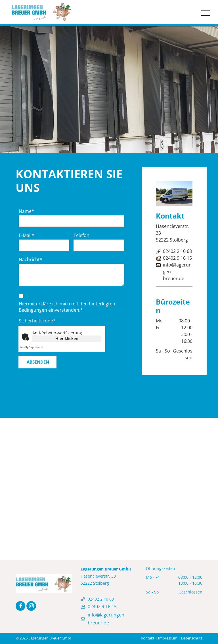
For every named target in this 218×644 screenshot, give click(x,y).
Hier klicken (67, 338)
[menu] (206, 13)
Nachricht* (31, 259)
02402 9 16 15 (177, 258)
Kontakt (148, 638)
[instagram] (31, 607)
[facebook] (20, 607)
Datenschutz (192, 638)
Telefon (81, 235)
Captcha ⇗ (30, 347)
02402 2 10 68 (177, 251)
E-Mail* (26, 235)
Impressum (168, 638)
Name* (26, 211)
